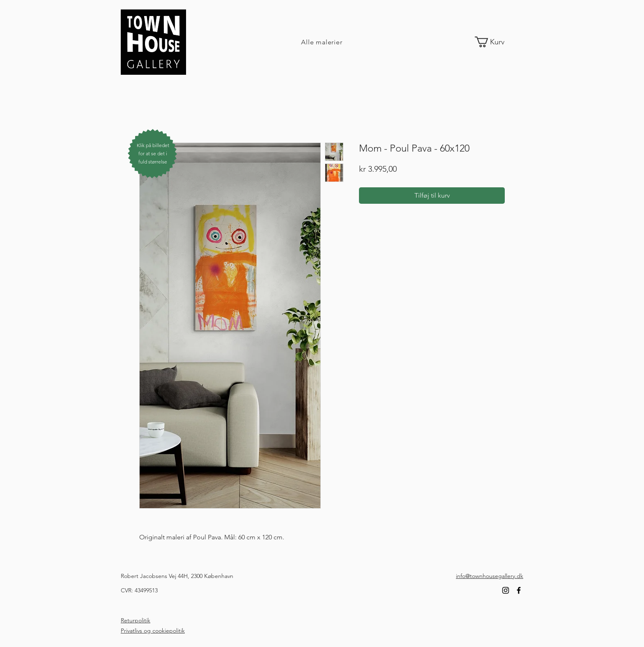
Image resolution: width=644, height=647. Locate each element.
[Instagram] (506, 590)
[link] (496, 42)
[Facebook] (519, 590)
